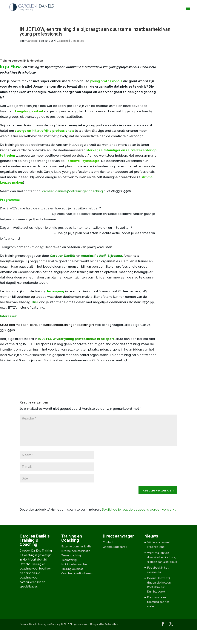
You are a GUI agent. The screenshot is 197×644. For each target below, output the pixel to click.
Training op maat (72, 569)
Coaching (63, 41)
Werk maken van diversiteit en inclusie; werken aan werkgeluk (162, 557)
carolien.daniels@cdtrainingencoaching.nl (74, 191)
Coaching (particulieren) (77, 573)
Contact (108, 542)
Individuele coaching (75, 564)
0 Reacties (77, 41)
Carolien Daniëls (63, 256)
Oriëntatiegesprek (115, 547)
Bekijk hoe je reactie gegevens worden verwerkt (139, 509)
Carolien (32, 41)
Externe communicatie (76, 546)
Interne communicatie (76, 551)
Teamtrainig (69, 560)
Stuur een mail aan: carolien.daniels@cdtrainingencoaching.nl (47, 325)
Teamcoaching (71, 555)
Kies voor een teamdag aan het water (158, 602)
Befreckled (111, 624)
